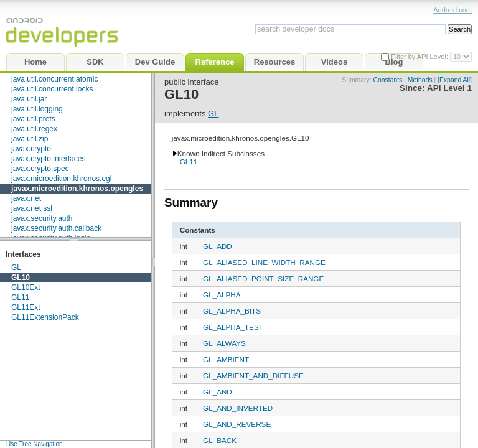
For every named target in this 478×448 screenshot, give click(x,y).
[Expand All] (455, 80)
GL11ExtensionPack (45, 317)
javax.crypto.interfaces (48, 159)
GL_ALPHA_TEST (233, 327)
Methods (420, 80)
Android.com (452, 10)
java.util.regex (34, 129)
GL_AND (218, 392)
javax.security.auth (42, 218)
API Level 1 (449, 88)
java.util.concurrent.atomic (54, 79)
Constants (387, 80)
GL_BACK (220, 440)
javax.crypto (31, 149)
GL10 (21, 278)
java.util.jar (29, 99)
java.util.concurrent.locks (52, 89)
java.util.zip (30, 139)
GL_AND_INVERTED (238, 408)
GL (16, 268)
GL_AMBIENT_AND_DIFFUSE (253, 376)
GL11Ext (26, 307)
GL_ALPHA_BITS (232, 311)
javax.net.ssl (32, 208)
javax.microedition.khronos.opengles (77, 189)
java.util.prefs (33, 119)
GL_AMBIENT (226, 359)
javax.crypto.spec (40, 169)
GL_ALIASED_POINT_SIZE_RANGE (263, 278)
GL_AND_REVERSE (237, 424)
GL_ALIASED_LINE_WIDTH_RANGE (264, 262)
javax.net (26, 198)
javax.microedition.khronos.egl (61, 179)
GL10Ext (26, 287)
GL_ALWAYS (224, 343)
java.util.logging (37, 109)
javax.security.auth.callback (56, 228)
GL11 (20, 297)
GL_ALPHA (222, 295)
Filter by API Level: (420, 57)
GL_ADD (218, 246)
